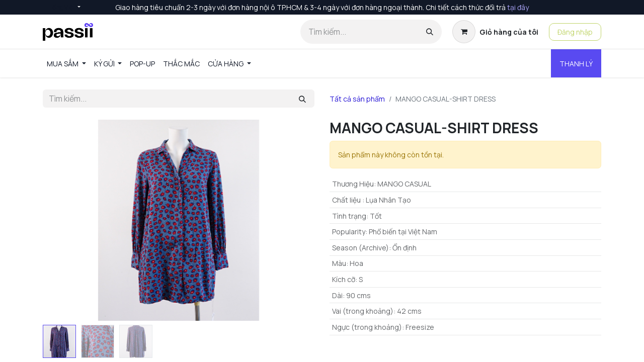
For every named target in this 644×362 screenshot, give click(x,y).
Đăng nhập (575, 32)
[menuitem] (66, 64)
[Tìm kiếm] (430, 32)
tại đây (518, 7)
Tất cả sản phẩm (357, 99)
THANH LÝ (576, 64)
